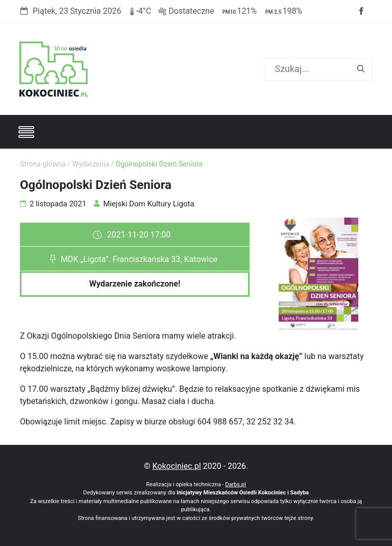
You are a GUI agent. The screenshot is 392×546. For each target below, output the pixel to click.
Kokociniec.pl (176, 466)
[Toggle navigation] (26, 132)
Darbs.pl (236, 484)
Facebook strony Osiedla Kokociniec (361, 11)
